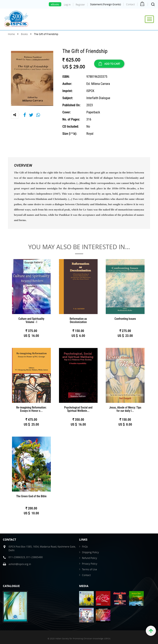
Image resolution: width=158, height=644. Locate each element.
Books (24, 34)
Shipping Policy (90, 552)
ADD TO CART (109, 64)
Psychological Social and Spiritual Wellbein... (78, 409)
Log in (67, 4)
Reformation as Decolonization (78, 320)
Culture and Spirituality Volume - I (31, 320)
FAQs (85, 547)
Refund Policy (89, 558)
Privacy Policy (90, 564)
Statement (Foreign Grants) (106, 4)
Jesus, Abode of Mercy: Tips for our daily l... (125, 409)
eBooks (55, 4)
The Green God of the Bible (31, 496)
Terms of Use (89, 569)
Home (11, 34)
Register (80, 4)
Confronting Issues (125, 319)
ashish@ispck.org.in (20, 564)
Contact (130, 4)
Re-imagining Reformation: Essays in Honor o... (31, 409)
